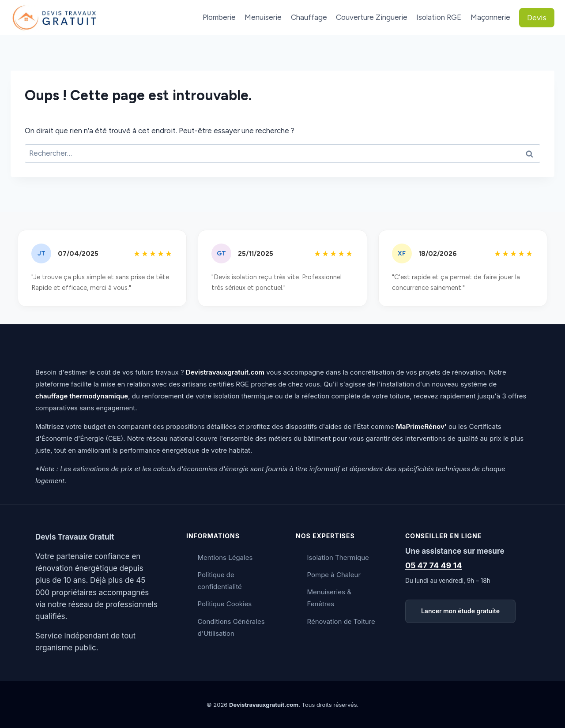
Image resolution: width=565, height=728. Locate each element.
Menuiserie (263, 17)
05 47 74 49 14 (433, 565)
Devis (537, 18)
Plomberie (219, 17)
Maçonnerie (490, 17)
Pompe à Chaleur (334, 575)
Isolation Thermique (338, 557)
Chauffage (309, 17)
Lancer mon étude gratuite (460, 611)
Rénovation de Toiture (341, 621)
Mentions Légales (225, 557)
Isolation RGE (439, 17)
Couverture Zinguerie (372, 17)
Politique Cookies (225, 604)
